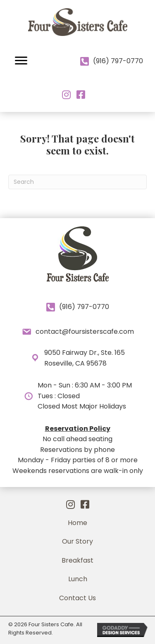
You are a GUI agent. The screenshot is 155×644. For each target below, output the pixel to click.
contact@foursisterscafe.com (85, 332)
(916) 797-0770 (118, 61)
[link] (77, 523)
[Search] (77, 182)
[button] (21, 61)
